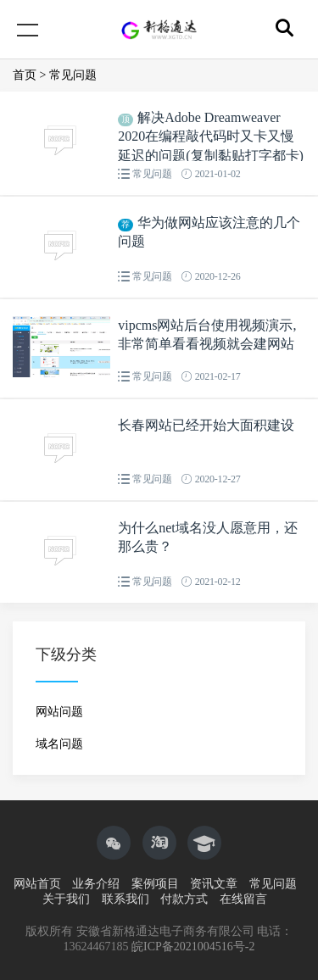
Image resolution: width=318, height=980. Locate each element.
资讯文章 (214, 884)
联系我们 (126, 899)
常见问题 (73, 75)
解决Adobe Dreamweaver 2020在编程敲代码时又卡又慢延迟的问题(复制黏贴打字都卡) (211, 136)
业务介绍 (96, 884)
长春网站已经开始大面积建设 (206, 425)
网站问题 (59, 712)
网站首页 (37, 884)
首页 (25, 75)
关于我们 (66, 899)
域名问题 (59, 744)
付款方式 (184, 899)
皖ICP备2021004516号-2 (193, 947)
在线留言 (243, 899)
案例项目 (155, 884)
